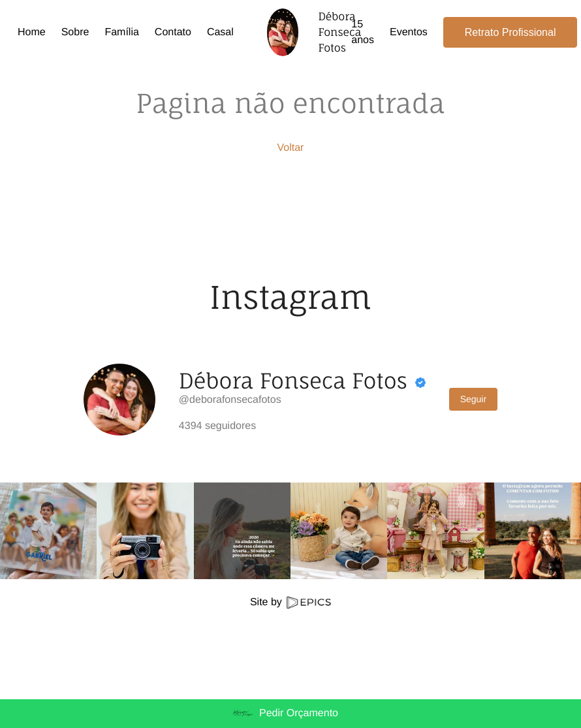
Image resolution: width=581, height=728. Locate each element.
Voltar (291, 148)
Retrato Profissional (510, 32)
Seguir (473, 399)
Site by (290, 602)
